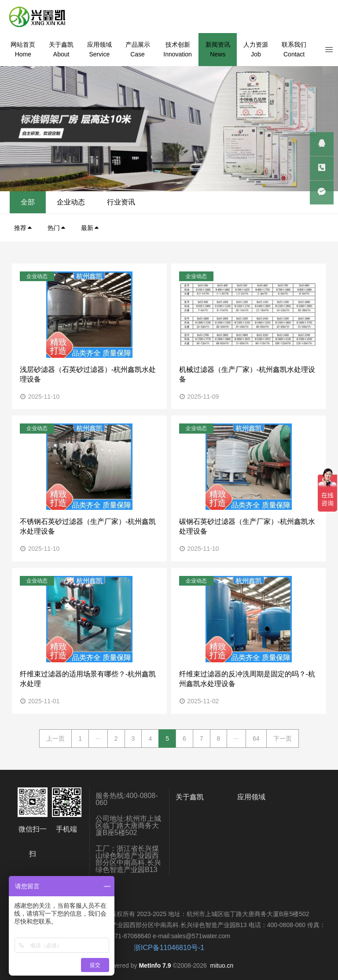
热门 (57, 228)
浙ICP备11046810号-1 (169, 948)
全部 (210, 202)
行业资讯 (303, 202)
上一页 (55, 739)
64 (256, 739)
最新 (90, 228)
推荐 (23, 228)
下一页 (283, 739)
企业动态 (253, 202)
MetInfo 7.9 (155, 965)
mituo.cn (222, 965)
